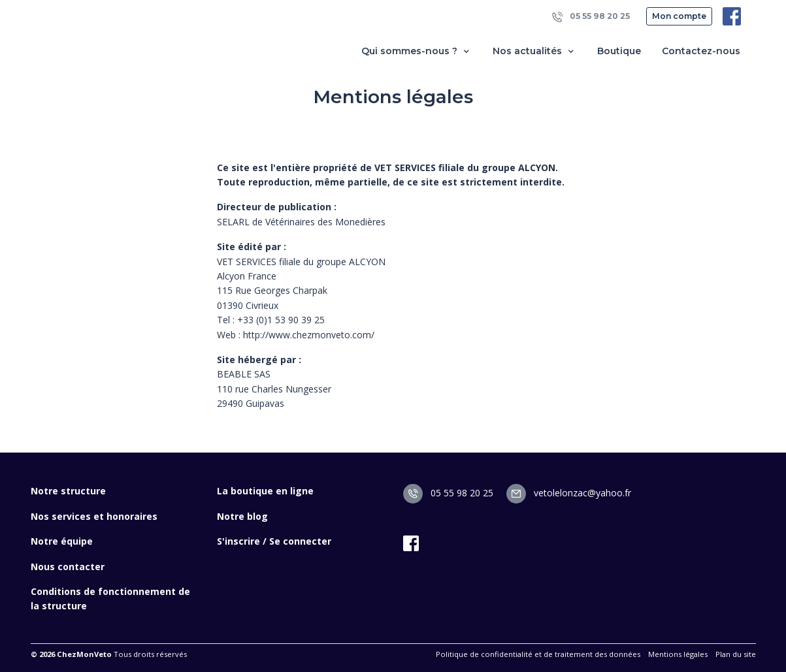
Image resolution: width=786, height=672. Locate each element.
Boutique (619, 51)
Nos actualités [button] (534, 51)
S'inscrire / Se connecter (274, 541)
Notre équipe (62, 541)
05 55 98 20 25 (591, 17)
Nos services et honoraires (94, 516)
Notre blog (242, 516)
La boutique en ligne (265, 491)
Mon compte (679, 16)
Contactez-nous (701, 51)
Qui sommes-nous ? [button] (417, 51)
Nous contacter (68, 567)
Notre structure (68, 491)
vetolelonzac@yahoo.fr (569, 493)
